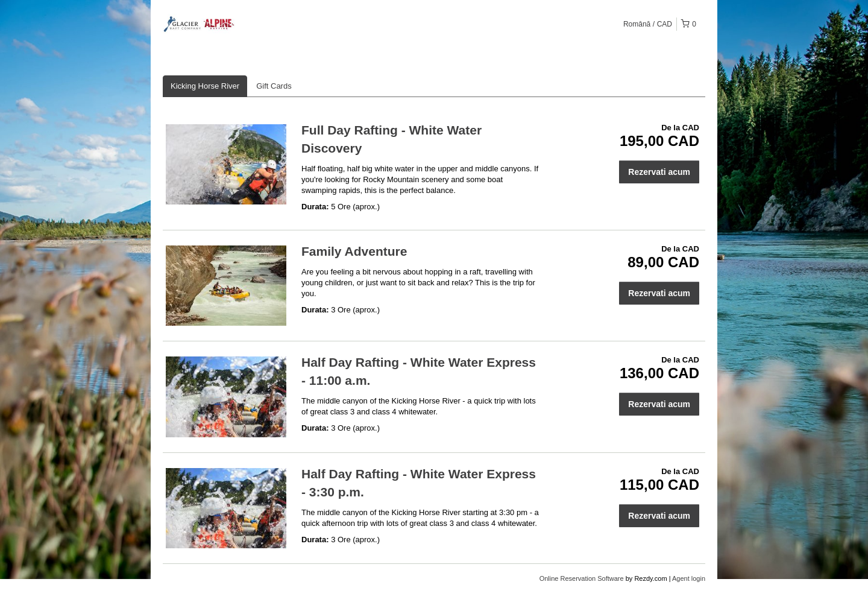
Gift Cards (274, 86)
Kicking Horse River (205, 86)
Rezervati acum (659, 172)
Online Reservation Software (582, 578)
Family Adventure (354, 251)
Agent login (689, 578)
